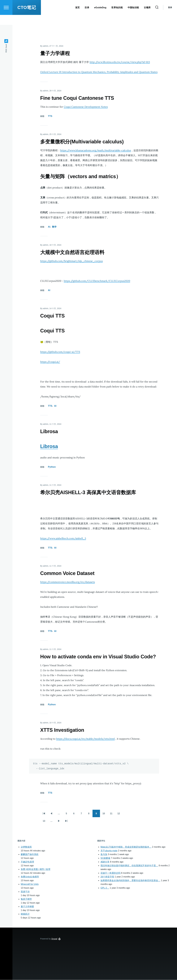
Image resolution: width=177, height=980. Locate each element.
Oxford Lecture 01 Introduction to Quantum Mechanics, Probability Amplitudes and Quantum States (99, 72)
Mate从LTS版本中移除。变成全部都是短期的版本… (126, 847)
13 (45, 822)
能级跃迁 (25, 914)
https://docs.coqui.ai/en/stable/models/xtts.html (85, 739)
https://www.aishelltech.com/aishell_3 (63, 539)
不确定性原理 (27, 862)
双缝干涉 (25, 892)
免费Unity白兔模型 (30, 877)
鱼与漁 (104, 854)
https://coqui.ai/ (50, 362)
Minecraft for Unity (30, 884)
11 (112, 815)
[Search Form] (157, 17)
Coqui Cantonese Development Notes (86, 107)
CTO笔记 (27, 17)
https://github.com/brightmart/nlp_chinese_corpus (71, 261)
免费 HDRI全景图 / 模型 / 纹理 (36, 869)
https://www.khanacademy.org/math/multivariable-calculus (96, 150)
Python (52, 467)
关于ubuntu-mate (109, 851)
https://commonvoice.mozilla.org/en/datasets (68, 582)
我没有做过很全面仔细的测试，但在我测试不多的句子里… (129, 866)
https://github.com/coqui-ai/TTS (60, 352)
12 (120, 815)
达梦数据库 (26, 847)
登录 (170, 17)
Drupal (54, 939)
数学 (54, 227)
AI (49, 227)
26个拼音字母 (107, 877)
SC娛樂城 (105, 858)
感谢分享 (105, 862)
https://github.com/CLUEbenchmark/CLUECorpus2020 (97, 281)
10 (105, 815)
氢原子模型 (26, 899)
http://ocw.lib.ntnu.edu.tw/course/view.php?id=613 (120, 62)
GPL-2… (105, 888)
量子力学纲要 (27, 907)
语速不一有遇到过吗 (110, 873)
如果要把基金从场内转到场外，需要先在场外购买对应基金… (130, 881)
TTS (50, 116)
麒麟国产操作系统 (30, 854)
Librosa (49, 446)
